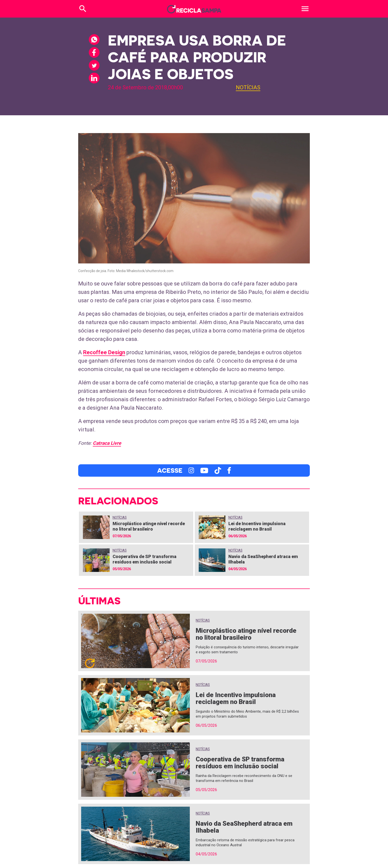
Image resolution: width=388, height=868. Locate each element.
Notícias (248, 87)
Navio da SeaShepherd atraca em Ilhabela (244, 827)
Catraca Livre (107, 443)
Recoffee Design (104, 352)
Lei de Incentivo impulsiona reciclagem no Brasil (257, 526)
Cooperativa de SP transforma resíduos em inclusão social (145, 559)
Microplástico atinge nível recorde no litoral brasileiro (149, 526)
